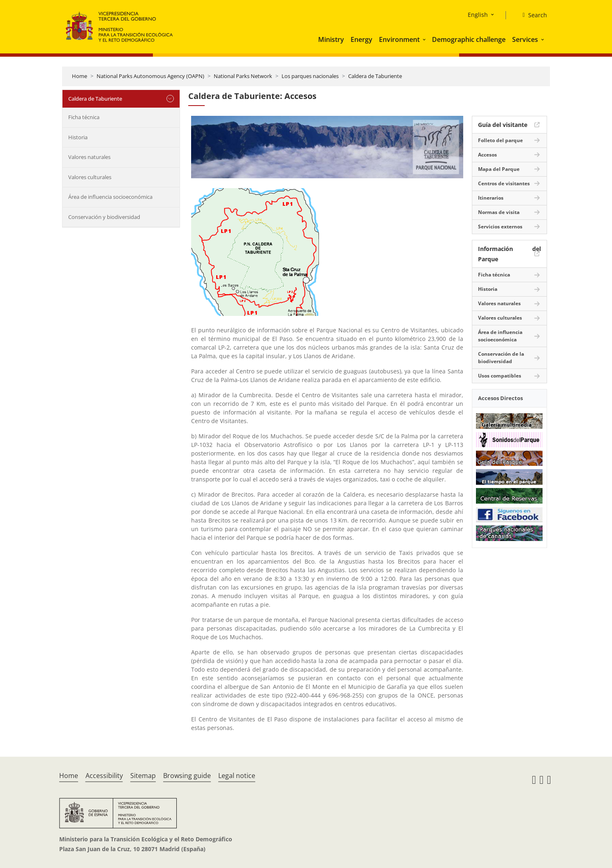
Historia (78, 137)
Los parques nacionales (310, 76)
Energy (361, 39)
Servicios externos (500, 227)
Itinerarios (491, 198)
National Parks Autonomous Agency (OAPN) (150, 76)
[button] (425, 39)
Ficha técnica (84, 117)
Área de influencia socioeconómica (110, 197)
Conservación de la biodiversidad (501, 358)
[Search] (531, 15)
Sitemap (143, 776)
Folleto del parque (500, 140)
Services (525, 39)
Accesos (487, 155)
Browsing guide (187, 776)
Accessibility (104, 776)
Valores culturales (90, 177)
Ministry (331, 39)
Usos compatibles (500, 376)
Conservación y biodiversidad (104, 217)
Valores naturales (89, 157)
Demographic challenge (469, 39)
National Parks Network (243, 76)
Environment (399, 39)
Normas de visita (499, 212)
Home (80, 76)
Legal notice (237, 776)
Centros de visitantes (504, 183)
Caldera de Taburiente (375, 76)
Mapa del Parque (499, 169)
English (478, 15)
